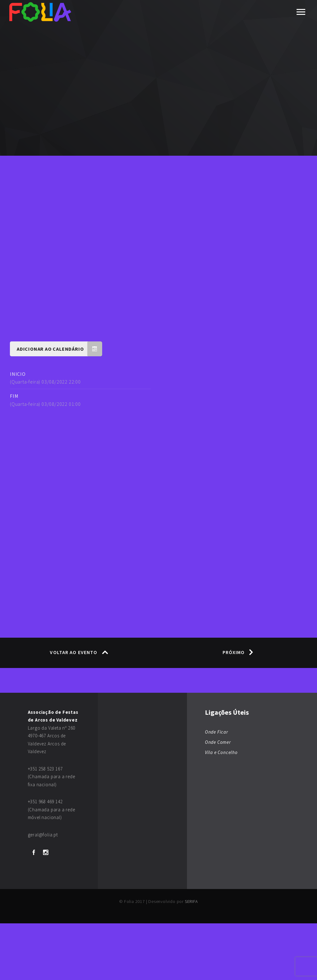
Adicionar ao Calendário (59, 405)
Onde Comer (218, 799)
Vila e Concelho (221, 809)
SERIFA (191, 958)
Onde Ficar (217, 789)
